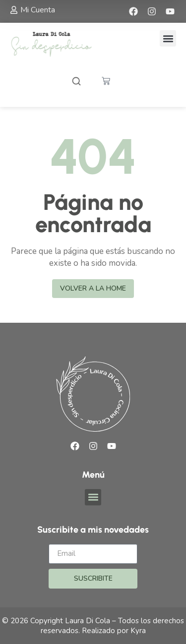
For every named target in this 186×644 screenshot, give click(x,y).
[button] (168, 38)
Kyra (138, 631)
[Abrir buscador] (76, 82)
